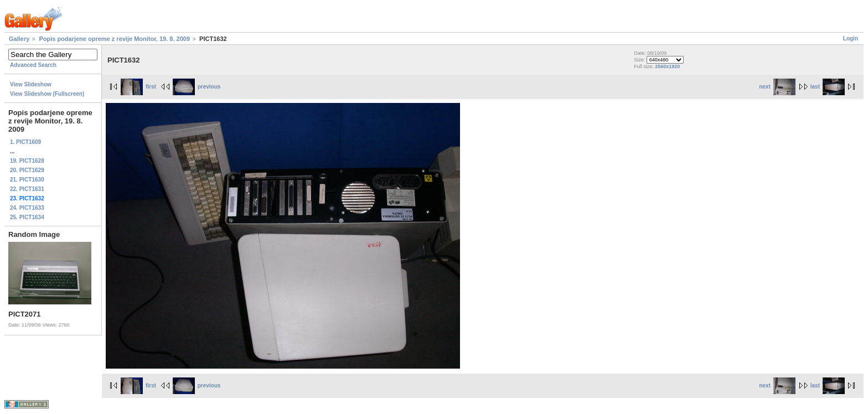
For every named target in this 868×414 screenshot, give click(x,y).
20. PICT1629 (27, 170)
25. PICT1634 (27, 217)
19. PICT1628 (27, 161)
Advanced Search (33, 65)
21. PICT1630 (27, 180)
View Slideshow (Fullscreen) (47, 94)
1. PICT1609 (25, 142)
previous (197, 87)
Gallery (19, 39)
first (138, 87)
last (828, 87)
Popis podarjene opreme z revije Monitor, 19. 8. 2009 (114, 39)
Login (851, 38)
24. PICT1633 (27, 208)
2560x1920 (667, 66)
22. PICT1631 (27, 189)
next (777, 87)
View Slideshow (31, 84)
